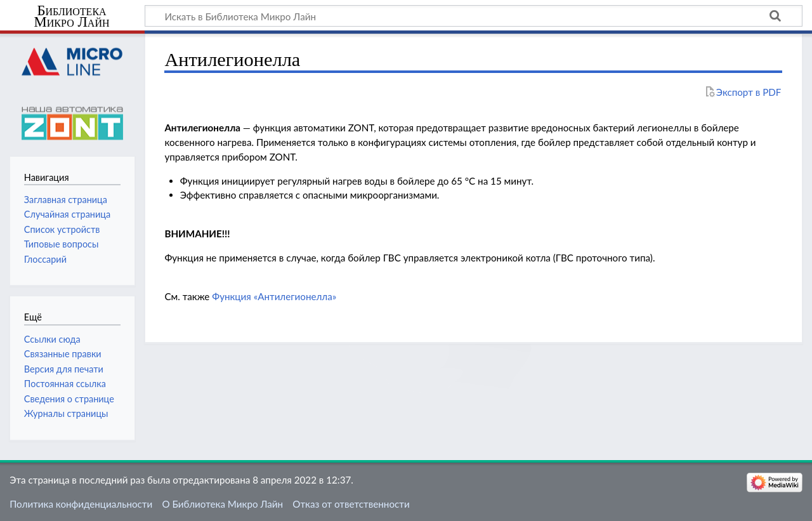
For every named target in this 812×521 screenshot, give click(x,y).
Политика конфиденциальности (81, 504)
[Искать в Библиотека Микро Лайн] (474, 16)
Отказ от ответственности (351, 504)
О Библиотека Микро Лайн (222, 504)
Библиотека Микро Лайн (72, 16)
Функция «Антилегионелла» (274, 296)
